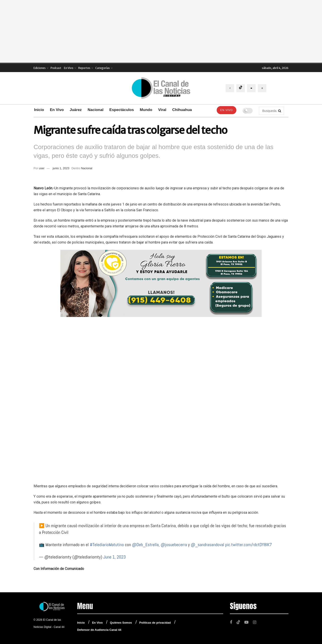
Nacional (96, 110)
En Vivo (69, 68)
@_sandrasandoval (207, 545)
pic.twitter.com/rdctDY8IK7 (249, 545)
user (42, 168)
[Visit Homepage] (161, 88)
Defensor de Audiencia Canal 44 (99, 630)
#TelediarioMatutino (107, 545)
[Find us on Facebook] (230, 88)
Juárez (76, 110)
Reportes (84, 68)
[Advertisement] (161, 31)
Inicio (39, 110)
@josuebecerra (174, 545)
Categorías (103, 68)
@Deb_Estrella (145, 545)
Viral (162, 110)
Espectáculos (122, 110)
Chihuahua (182, 110)
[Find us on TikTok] (241, 88)
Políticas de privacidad (155, 623)
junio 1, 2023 (61, 168)
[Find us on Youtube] (251, 88)
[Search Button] (280, 111)
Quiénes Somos (121, 623)
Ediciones (40, 68)
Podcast (56, 68)
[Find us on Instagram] (262, 88)
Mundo (146, 110)
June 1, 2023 (115, 557)
